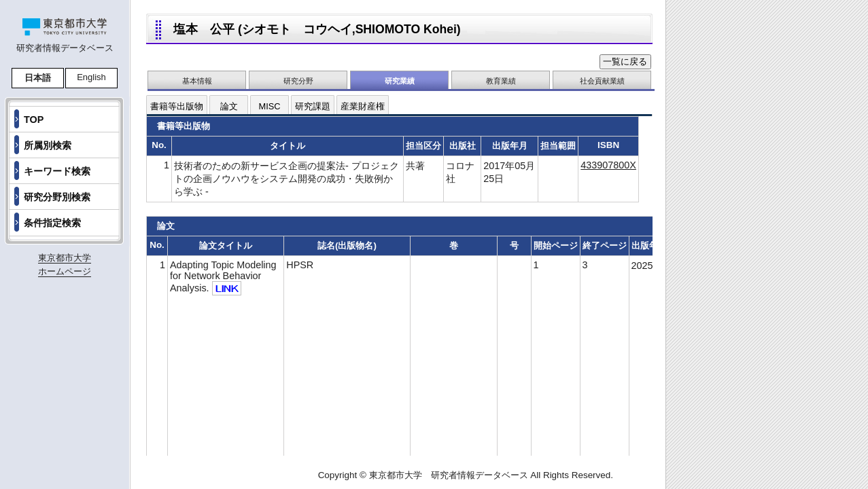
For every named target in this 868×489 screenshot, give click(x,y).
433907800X (608, 165)
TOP (34, 120)
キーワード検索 (57, 171)
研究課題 (313, 106)
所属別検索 (48, 145)
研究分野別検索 (57, 197)
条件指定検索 (52, 223)
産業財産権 (363, 106)
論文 (229, 106)
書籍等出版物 (177, 106)
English (91, 77)
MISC (270, 106)
